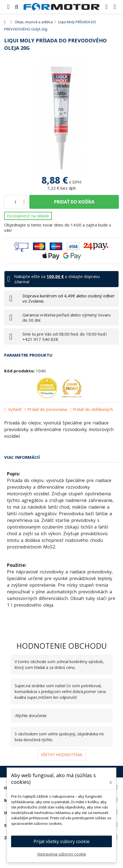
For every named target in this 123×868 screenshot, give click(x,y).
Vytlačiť (14, 409)
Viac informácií (22, 457)
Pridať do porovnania (47, 409)
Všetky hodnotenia (62, 755)
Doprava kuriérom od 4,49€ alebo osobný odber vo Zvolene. (69, 298)
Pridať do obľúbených (93, 409)
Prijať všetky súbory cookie (61, 841)
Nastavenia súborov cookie (62, 854)
